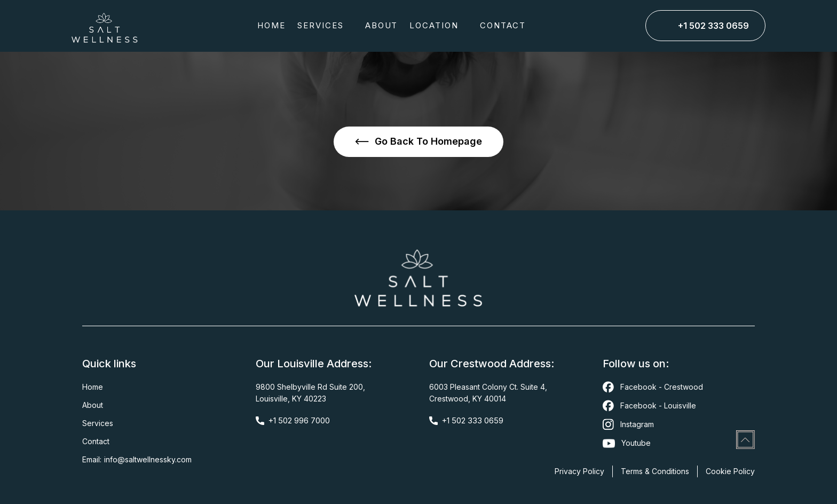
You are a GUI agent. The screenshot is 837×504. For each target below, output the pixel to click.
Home (271, 25)
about (382, 25)
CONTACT (503, 25)
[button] (325, 26)
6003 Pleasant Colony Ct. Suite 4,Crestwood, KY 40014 (488, 393)
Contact (96, 441)
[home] (105, 26)
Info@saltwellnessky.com (148, 459)
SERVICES (321, 25)
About (93, 405)
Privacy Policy (579, 471)
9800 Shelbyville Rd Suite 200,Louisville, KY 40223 (310, 393)
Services (98, 423)
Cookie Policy (730, 471)
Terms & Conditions (655, 471)
